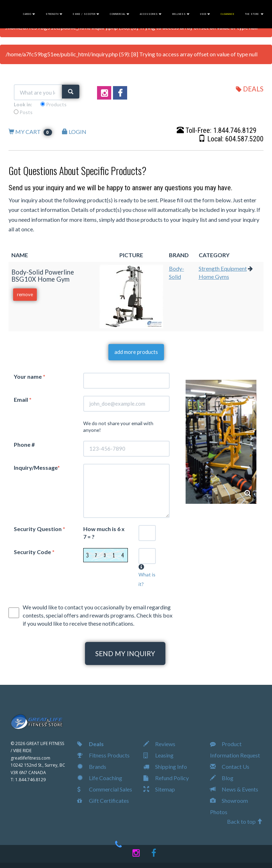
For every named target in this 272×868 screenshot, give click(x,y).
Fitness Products (103, 755)
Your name (30, 376)
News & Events (234, 789)
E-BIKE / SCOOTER (86, 14)
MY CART (30, 132)
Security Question (39, 529)
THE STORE (254, 14)
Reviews (159, 744)
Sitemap (159, 789)
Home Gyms (214, 277)
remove (25, 294)
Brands (92, 766)
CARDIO (29, 14)
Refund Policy (166, 778)
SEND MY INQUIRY (125, 653)
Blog (222, 778)
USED (205, 14)
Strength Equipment (223, 268)
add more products (136, 352)
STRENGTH (54, 14)
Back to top (245, 821)
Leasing (158, 755)
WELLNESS (181, 14)
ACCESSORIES (151, 14)
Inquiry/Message (37, 467)
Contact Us (230, 766)
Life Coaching (100, 778)
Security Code (34, 552)
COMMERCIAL (120, 14)
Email (23, 399)
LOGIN (74, 132)
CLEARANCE (228, 14)
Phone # (24, 444)
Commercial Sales (105, 789)
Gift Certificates (103, 801)
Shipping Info (165, 766)
